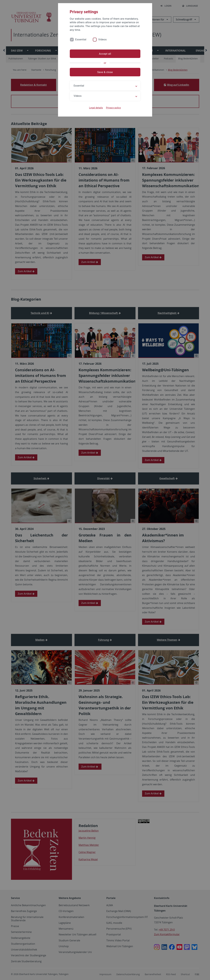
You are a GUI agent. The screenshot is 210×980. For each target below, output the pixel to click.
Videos (102, 39)
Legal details (96, 108)
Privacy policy (113, 108)
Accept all (105, 54)
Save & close (105, 72)
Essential (81, 39)
